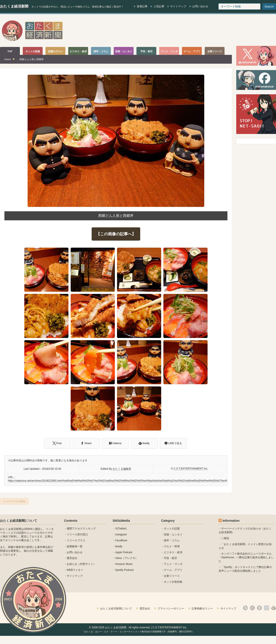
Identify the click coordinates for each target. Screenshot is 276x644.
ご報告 (225, 538)
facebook (259, 608)
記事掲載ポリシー (202, 609)
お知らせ (72, 564)
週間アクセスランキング (81, 529)
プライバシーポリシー (171, 609)
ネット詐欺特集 (173, 582)
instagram (121, 535)
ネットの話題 (172, 529)
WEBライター (75, 570)
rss (245, 608)
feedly (119, 546)
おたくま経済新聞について (19, 521)
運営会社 (72, 558)
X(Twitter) (121, 529)
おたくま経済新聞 (14, 6)
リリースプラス (76, 540)
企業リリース (172, 576)
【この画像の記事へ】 (116, 234)
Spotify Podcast (124, 570)
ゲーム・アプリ (173, 570)
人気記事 (159, 6)
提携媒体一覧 (75, 546)
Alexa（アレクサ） (127, 558)
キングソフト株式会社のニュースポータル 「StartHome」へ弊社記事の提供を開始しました (246, 557)
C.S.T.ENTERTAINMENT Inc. (191, 469)
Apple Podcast (124, 552)
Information (231, 521)
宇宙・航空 (170, 558)
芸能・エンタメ (173, 535)
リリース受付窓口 (77, 535)
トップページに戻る (14, 501)
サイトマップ (178, 6)
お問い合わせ (200, 6)
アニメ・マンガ (173, 564)
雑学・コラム (172, 540)
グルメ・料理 (172, 546)
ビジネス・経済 (173, 552)
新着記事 (142, 6)
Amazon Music (124, 564)
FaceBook (121, 540)
